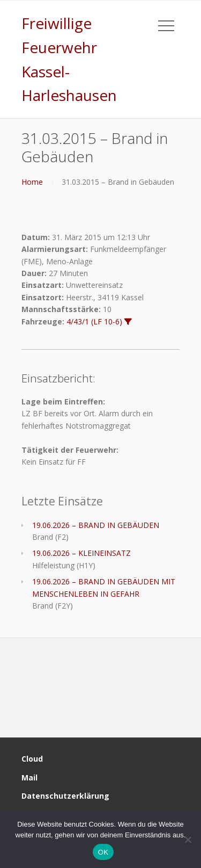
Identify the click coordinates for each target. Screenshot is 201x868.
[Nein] (188, 840)
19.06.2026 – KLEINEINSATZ (81, 553)
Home (32, 182)
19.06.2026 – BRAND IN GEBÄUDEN (96, 525)
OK (103, 852)
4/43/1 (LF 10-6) (94, 321)
